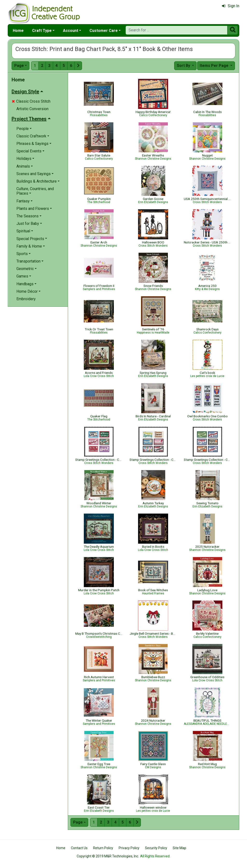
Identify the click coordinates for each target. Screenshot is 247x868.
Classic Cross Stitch (31, 101)
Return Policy (103, 848)
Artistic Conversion (32, 109)
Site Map (179, 848)
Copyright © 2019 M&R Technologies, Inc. (108, 856)
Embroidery (26, 299)
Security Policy (156, 848)
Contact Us (79, 848)
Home (18, 31)
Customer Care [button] (104, 31)
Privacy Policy (129, 848)
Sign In (231, 6)
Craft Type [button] (42, 31)
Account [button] (71, 31)
